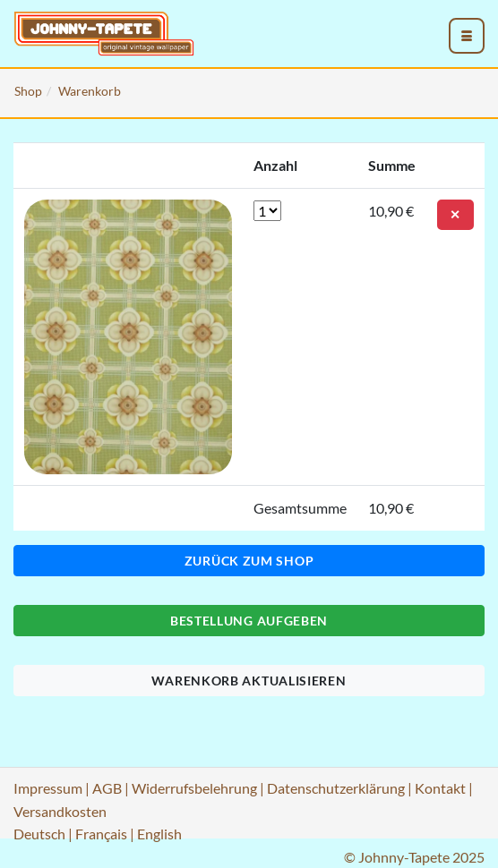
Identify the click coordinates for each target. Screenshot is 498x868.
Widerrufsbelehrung (194, 788)
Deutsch (39, 834)
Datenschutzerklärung (336, 788)
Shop (28, 91)
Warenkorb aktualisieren (249, 681)
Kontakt (440, 788)
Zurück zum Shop (249, 561)
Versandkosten (60, 811)
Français (101, 834)
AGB (107, 788)
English (159, 834)
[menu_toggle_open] (467, 36)
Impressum (48, 788)
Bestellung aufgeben (249, 621)
